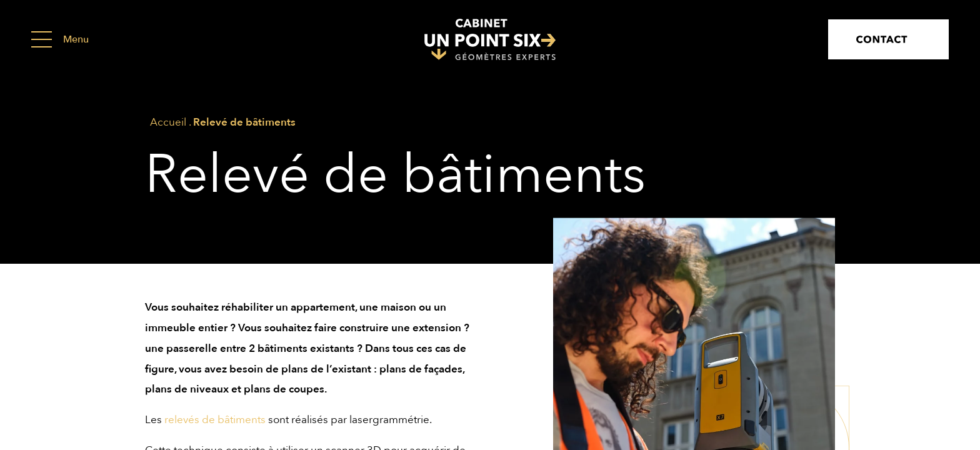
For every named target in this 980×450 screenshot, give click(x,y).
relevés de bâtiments (215, 420)
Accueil (168, 122)
